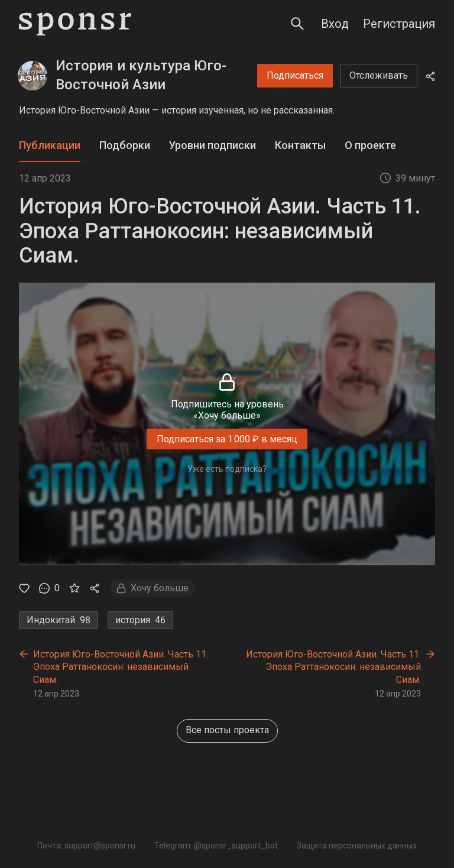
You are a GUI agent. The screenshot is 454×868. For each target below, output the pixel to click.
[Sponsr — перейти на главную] (75, 24)
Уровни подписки (213, 145)
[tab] (50, 146)
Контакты (300, 145)
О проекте (370, 145)
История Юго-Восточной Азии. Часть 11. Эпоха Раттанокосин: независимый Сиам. (121, 667)
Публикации (50, 145)
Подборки (125, 145)
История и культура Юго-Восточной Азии (141, 75)
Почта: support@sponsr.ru (86, 846)
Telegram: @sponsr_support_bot (216, 846)
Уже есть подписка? (227, 469)
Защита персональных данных (357, 846)
